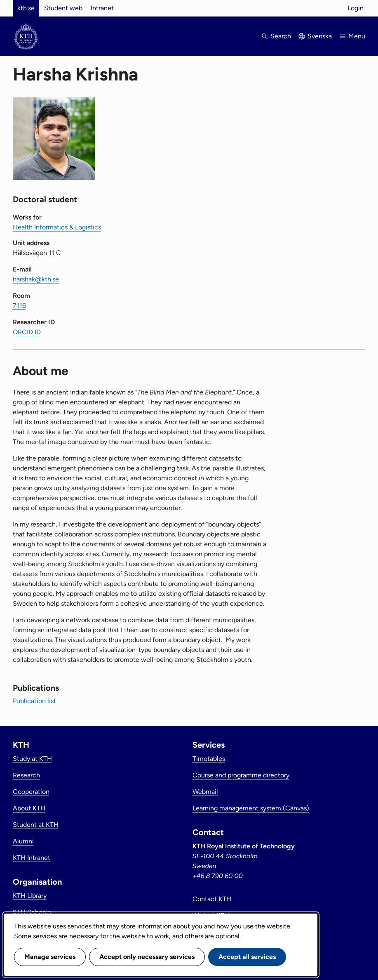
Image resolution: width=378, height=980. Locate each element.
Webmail (205, 792)
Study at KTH (32, 759)
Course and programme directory (241, 775)
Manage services (50, 957)
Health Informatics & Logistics (57, 227)
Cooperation (31, 792)
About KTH (29, 808)
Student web (63, 8)
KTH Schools (32, 912)
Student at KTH (36, 825)
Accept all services (247, 957)
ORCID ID (27, 332)
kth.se (26, 8)
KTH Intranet (32, 858)
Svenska (320, 36)
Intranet (102, 8)
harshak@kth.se (36, 279)
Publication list (34, 701)
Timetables (209, 759)
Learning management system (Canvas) (251, 808)
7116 (19, 306)
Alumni (23, 841)
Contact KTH (212, 899)
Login (356, 8)
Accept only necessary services (147, 957)
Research (26, 775)
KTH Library (30, 896)
